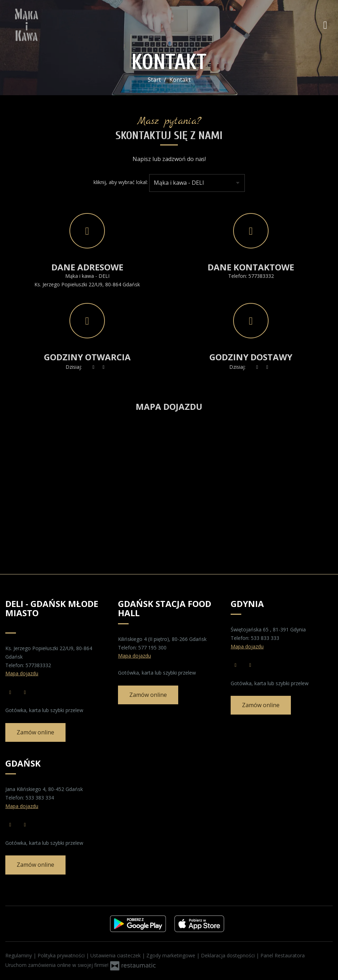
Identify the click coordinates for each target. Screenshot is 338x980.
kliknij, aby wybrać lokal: (121, 182)
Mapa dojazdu (22, 673)
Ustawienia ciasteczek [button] (116, 955)
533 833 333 (265, 638)
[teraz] (94, 367)
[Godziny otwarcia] (104, 367)
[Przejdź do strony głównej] (51, 25)
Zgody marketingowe (171, 955)
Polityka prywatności (62, 955)
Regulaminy (19, 955)
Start (154, 80)
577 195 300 (152, 647)
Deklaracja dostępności (229, 955)
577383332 (261, 276)
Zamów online (35, 732)
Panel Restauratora (283, 955)
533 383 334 (40, 798)
